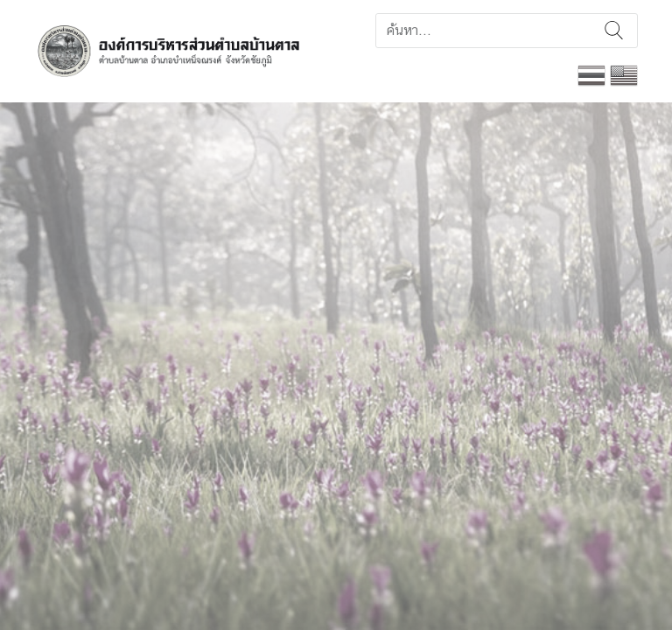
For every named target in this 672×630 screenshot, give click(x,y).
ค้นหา (614, 31)
